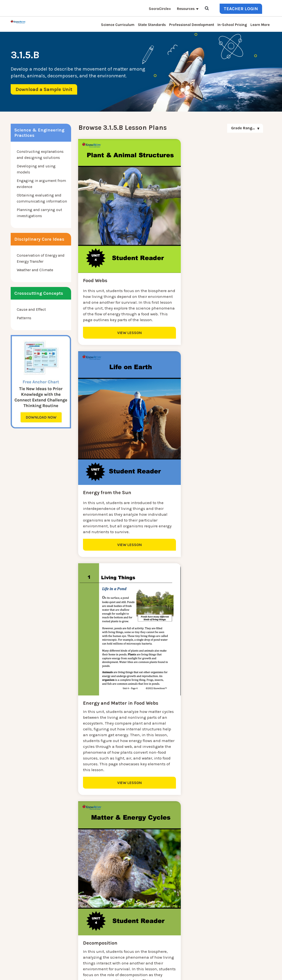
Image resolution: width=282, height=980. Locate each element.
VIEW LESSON (123, 326)
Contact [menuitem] (68, 883)
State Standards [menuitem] (152, 25)
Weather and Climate (35, 270)
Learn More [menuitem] (260, 25)
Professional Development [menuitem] (192, 25)
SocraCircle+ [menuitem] (160, 9)
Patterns (24, 318)
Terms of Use (261, 972)
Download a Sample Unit (44, 89)
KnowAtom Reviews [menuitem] (78, 918)
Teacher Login (241, 9)
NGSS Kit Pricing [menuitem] (76, 889)
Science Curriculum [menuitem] (118, 25)
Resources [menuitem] (186, 9)
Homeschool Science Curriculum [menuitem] (90, 941)
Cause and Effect (31, 309)
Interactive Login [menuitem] (76, 900)
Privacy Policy (238, 972)
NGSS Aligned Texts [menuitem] (78, 935)
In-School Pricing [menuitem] (232, 25)
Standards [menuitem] (70, 947)
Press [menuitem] (66, 912)
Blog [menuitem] (65, 906)
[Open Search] (207, 9)
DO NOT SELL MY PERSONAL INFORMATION (192, 972)
